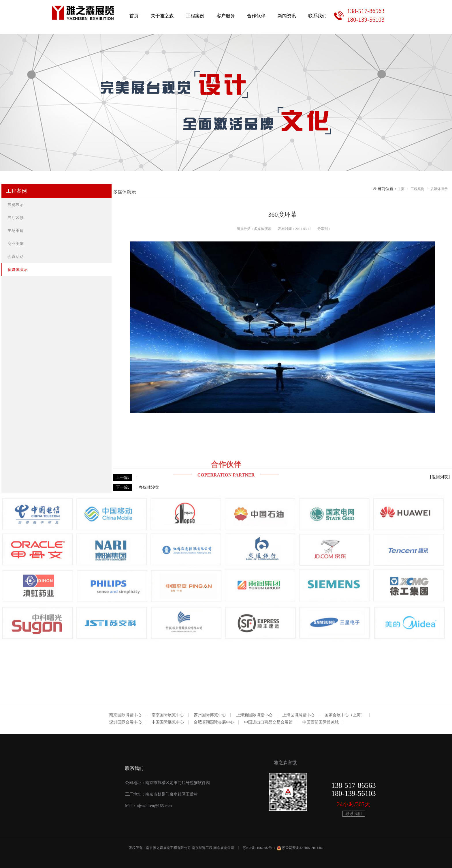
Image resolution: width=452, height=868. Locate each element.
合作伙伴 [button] (256, 16)
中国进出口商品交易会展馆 (268, 722)
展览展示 (16, 205)
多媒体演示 (18, 270)
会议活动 (16, 257)
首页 (134, 16)
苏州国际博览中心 (210, 715)
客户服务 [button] (226, 16)
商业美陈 (16, 244)
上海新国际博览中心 (254, 715)
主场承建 (16, 231)
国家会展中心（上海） (345, 715)
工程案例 (417, 189)
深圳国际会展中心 (125, 722)
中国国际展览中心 (168, 722)
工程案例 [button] (195, 16)
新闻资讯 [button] (287, 16)
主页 (401, 189)
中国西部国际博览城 (321, 722)
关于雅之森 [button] (162, 16)
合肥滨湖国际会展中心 (214, 722)
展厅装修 (16, 218)
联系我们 (317, 16)
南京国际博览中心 (125, 715)
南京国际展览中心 (168, 715)
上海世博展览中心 (298, 715)
